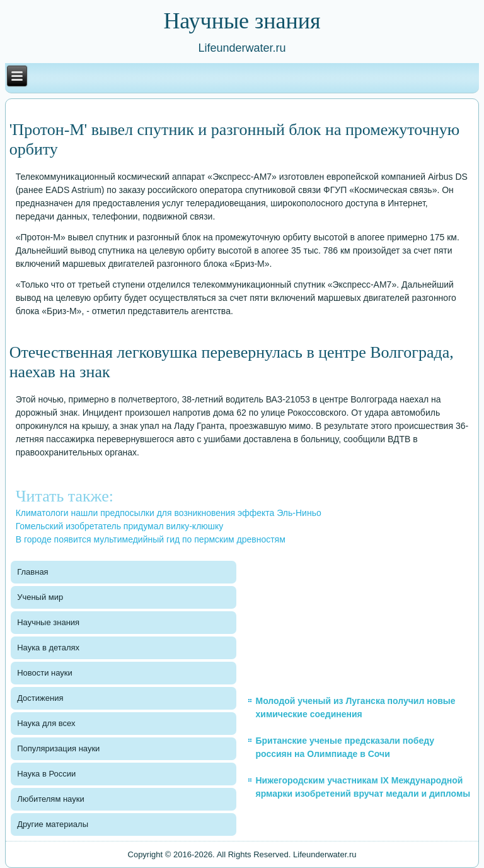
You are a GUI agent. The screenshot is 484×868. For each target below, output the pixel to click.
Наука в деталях (48, 648)
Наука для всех (46, 723)
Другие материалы (53, 824)
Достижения (40, 698)
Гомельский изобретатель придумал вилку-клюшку (120, 526)
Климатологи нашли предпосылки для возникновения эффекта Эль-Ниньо (169, 513)
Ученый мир (40, 597)
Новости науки (45, 673)
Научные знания (48, 622)
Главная (32, 572)
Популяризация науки (58, 748)
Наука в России (46, 774)
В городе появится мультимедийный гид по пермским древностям (151, 539)
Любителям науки (50, 799)
